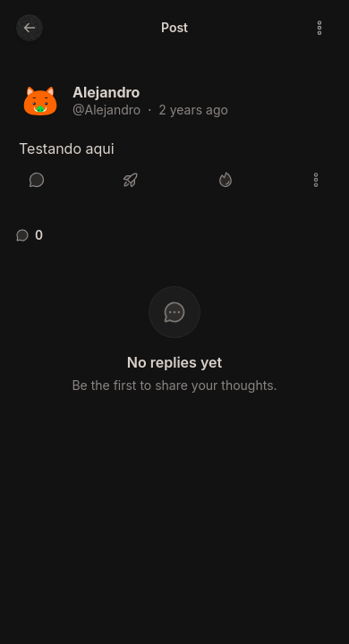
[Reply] (37, 180)
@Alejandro (106, 110)
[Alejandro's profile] (40, 103)
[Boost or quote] (131, 180)
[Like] (226, 180)
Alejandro (106, 92)
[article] (174, 140)
